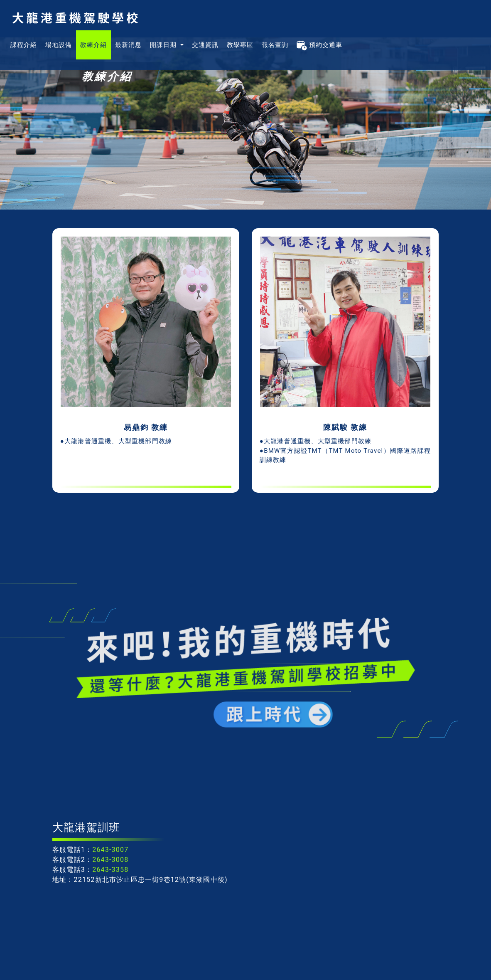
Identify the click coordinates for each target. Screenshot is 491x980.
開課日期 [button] (164, 45)
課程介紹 (24, 45)
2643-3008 (110, 860)
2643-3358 (110, 870)
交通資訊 (205, 45)
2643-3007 (110, 850)
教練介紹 (93, 45)
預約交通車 (319, 45)
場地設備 (59, 45)
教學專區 (240, 45)
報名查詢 (275, 45)
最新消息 (128, 45)
